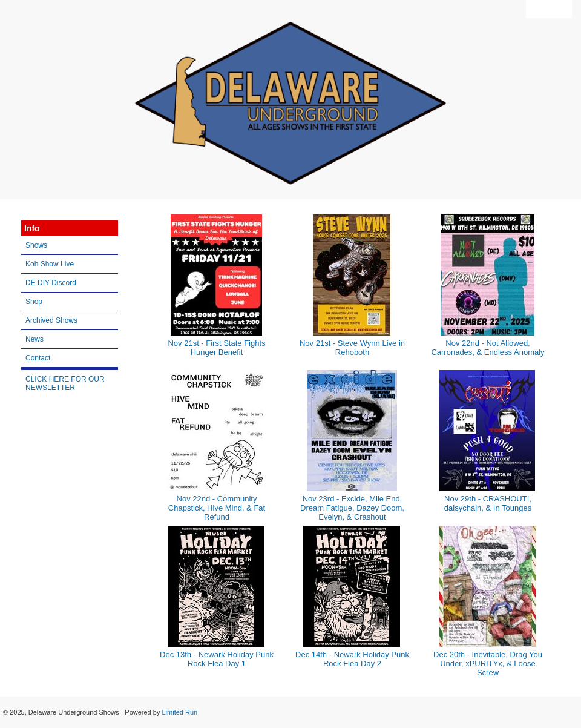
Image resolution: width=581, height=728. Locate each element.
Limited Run (179, 712)
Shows (36, 245)
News (34, 339)
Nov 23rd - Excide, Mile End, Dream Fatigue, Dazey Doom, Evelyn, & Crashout (352, 508)
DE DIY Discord (51, 283)
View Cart (549, 9)
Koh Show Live (50, 264)
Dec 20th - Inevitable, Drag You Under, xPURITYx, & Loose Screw (488, 663)
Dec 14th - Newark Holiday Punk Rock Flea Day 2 (352, 659)
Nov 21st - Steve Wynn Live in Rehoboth (352, 348)
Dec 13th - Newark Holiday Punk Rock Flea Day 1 (217, 659)
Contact (38, 358)
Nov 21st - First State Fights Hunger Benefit (216, 348)
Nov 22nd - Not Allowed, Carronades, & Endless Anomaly (487, 348)
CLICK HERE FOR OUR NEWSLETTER (65, 383)
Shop (34, 302)
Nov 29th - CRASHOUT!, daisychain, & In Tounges (488, 503)
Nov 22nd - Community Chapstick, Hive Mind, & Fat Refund (217, 508)
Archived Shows (51, 320)
